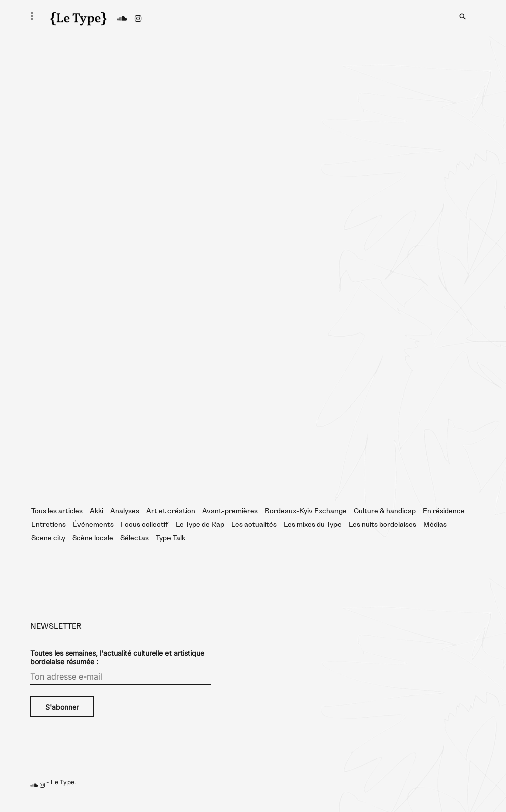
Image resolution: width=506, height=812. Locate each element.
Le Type (62, 793)
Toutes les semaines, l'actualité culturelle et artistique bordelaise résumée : (117, 668)
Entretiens (48, 536)
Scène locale (93, 550)
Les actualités (254, 536)
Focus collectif (145, 536)
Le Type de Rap (200, 536)
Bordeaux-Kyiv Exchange (306, 522)
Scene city (48, 550)
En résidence (444, 522)
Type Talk (171, 550)
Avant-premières (230, 522)
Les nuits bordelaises (382, 536)
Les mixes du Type (313, 536)
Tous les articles (57, 522)
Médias (435, 536)
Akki (97, 522)
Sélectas (135, 550)
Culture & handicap (385, 522)
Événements (93, 536)
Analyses (125, 522)
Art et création (171, 522)
